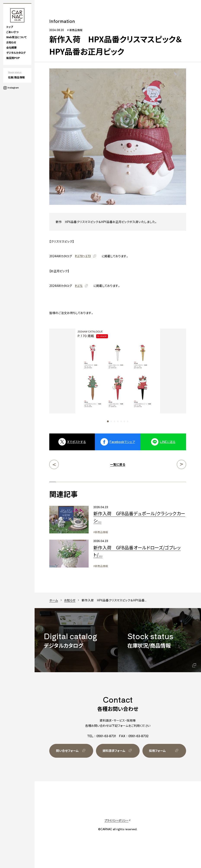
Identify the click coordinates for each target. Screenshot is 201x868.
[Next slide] (169, 376)
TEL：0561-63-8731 (102, 736)
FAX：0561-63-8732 (134, 736)
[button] (108, 421)
